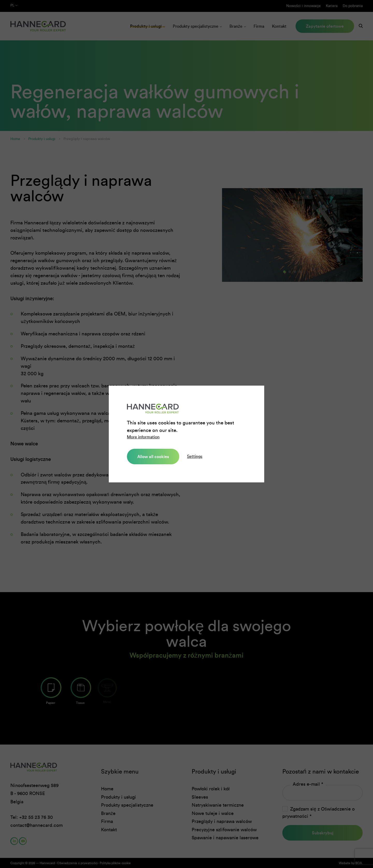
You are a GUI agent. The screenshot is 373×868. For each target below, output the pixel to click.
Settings (195, 456)
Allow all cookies (153, 457)
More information (143, 437)
